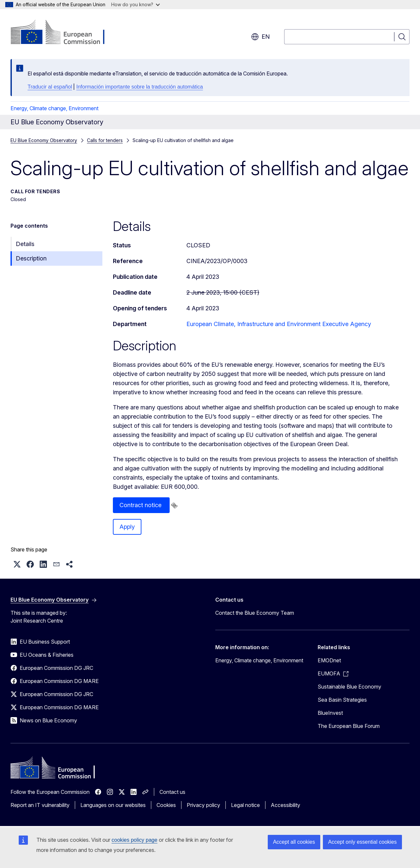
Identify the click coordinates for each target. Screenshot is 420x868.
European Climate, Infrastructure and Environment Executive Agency (279, 324)
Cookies (166, 805)
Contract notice (141, 505)
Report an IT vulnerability (40, 805)
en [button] (260, 37)
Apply (127, 527)
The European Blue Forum (349, 726)
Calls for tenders (105, 140)
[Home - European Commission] (63, 33)
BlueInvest (330, 713)
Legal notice (245, 805)
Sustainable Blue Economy (349, 687)
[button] (17, 564)
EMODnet (329, 660)
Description (31, 258)
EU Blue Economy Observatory (44, 140)
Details (25, 244)
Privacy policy (203, 805)
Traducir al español (50, 87)
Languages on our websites (113, 805)
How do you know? (136, 4)
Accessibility (285, 805)
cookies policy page (135, 840)
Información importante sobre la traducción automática (139, 87)
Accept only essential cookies (362, 842)
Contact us (172, 792)
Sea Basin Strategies (342, 700)
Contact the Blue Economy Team (255, 613)
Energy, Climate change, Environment (54, 108)
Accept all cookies (294, 842)
